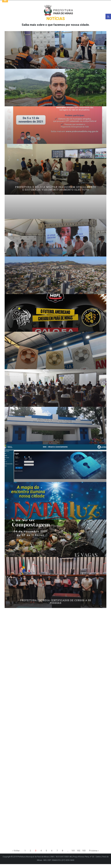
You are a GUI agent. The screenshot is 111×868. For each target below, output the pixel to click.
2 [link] (30, 855)
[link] (108, 16)
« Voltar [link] (16, 855)
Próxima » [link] (94, 855)
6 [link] (52, 855)
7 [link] (57, 855)
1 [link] (25, 855)
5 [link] (46, 855)
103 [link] (84, 855)
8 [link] (62, 855)
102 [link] (78, 855)
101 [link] (73, 855)
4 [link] (41, 855)
